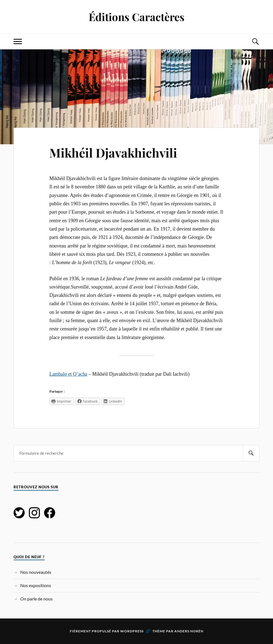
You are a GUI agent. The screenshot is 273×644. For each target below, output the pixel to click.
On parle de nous (36, 599)
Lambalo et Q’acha (68, 374)
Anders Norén (189, 631)
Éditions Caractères (137, 17)
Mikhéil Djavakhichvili (113, 152)
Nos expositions (36, 585)
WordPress (132, 631)
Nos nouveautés (36, 572)
